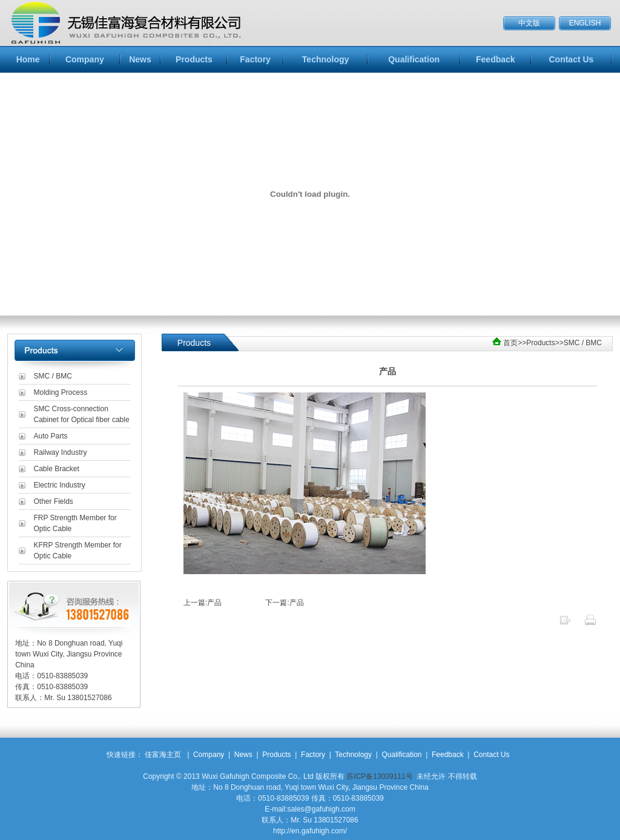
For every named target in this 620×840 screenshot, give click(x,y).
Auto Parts (51, 436)
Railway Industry (61, 452)
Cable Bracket (57, 469)
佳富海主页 (163, 755)
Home (28, 59)
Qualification (414, 59)
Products (194, 59)
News (140, 59)
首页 (510, 343)
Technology (326, 59)
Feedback (496, 59)
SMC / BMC (53, 376)
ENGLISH (585, 23)
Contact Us (571, 59)
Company (85, 59)
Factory (255, 59)
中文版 (529, 23)
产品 (214, 603)
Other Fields (54, 501)
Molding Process (61, 392)
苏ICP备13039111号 (379, 776)
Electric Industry (60, 485)
